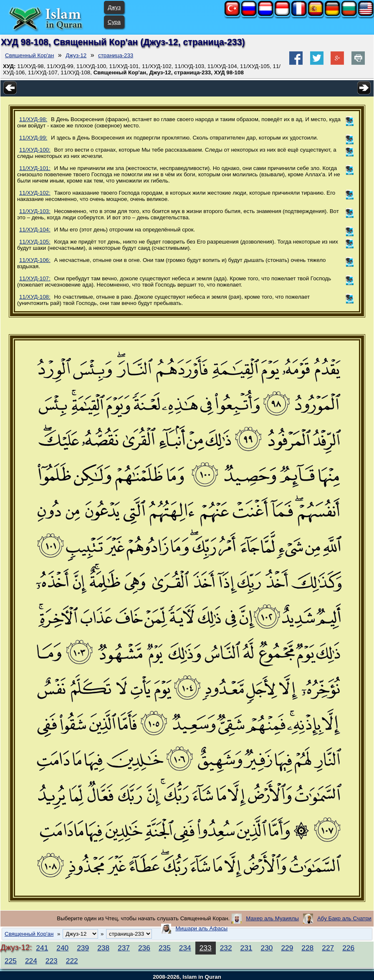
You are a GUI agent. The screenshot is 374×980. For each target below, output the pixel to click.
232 (226, 948)
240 (62, 948)
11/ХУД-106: (35, 260)
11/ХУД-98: (33, 119)
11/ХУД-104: (35, 230)
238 (103, 948)
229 (287, 948)
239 (83, 948)
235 (165, 948)
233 (206, 948)
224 (31, 961)
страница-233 (116, 55)
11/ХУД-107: (35, 278)
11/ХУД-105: (35, 242)
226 (348, 948)
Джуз (114, 7)
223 (52, 961)
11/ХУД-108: (35, 297)
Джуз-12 (76, 55)
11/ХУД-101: (35, 168)
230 (267, 948)
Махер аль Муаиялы (272, 918)
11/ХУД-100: (35, 150)
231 (246, 948)
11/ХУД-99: (33, 138)
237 (124, 948)
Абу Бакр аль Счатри (344, 918)
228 (307, 948)
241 (42, 948)
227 (328, 948)
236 (144, 948)
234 (185, 948)
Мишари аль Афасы (201, 928)
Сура (114, 22)
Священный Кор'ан (29, 55)
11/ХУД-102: (35, 193)
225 (11, 961)
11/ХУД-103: (35, 211)
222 (72, 961)
